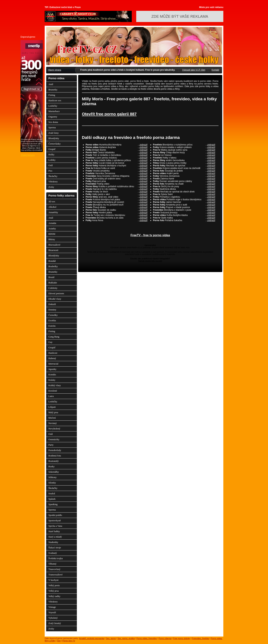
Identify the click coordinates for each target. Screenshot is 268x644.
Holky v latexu (184, 158)
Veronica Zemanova (184, 176)
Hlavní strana (55, 70)
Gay (50, 342)
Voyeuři (52, 612)
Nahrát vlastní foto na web (150, 261)
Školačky (53, 176)
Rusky (51, 466)
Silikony (52, 477)
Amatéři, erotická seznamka (92, 638)
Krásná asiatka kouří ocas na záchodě (184, 168)
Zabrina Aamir (184, 179)
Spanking (53, 504)
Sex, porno (111, 638)
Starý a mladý (55, 537)
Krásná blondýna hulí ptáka (117, 200)
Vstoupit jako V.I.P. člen (194, 70)
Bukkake (53, 283)
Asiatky (52, 228)
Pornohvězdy (55, 450)
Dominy (52, 310)
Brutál (51, 277)
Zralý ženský (55, 623)
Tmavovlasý (54, 569)
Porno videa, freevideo (147, 638)
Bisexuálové (54, 245)
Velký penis (54, 585)
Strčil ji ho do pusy (184, 186)
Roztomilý (54, 461)
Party (51, 445)
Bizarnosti (53, 250)
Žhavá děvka (117, 207)
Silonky (52, 483)
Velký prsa (54, 591)
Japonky (52, 369)
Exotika (52, 320)
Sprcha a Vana (55, 526)
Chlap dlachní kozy (184, 153)
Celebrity (53, 288)
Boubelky (53, 266)
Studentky (53, 542)
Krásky (52, 380)
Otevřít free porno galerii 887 (109, 114)
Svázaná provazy (184, 213)
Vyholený (53, 618)
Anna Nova (117, 220)
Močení (52, 418)
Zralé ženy (54, 133)
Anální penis (184, 173)
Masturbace (54, 111)
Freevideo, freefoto (200, 638)
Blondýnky (54, 138)
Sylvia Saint (184, 194)
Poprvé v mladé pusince (184, 207)
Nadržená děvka (184, 189)
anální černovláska (184, 160)
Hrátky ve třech (117, 192)
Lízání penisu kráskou (117, 158)
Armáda (52, 223)
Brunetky (53, 90)
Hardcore (53, 353)
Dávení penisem (56, 293)
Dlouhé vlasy (55, 299)
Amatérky (53, 212)
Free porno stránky (182, 638)
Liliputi (52, 407)
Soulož (52, 493)
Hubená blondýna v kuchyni (117, 166)
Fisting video (117, 184)
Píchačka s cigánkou (184, 197)
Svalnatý (53, 553)
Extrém (52, 326)
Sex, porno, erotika (126, 638)
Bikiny (52, 239)
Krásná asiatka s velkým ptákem (184, 147)
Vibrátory (53, 182)
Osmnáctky (54, 439)
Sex (59, 641)
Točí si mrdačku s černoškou (117, 155)
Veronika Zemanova (117, 173)
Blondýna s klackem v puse (184, 210)
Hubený (52, 358)
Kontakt (215, 70)
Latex (51, 396)
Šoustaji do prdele (184, 171)
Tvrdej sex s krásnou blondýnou (117, 215)
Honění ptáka (117, 213)
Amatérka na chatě (184, 184)
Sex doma (53, 122)
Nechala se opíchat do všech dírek (184, 192)
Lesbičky (53, 106)
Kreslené (53, 391)
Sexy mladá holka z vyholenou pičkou (117, 160)
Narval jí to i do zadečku (117, 189)
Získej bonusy (28, 155)
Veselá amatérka (117, 171)
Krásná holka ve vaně (117, 168)
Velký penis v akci (117, 194)
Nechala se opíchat (184, 166)
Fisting (52, 95)
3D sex (52, 201)
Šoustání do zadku (117, 210)
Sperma (52, 127)
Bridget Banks (117, 150)
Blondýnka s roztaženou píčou (184, 145)
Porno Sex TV (69, 641)
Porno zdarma (165, 638)
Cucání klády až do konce (117, 163)
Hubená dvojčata (117, 147)
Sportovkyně (55, 520)
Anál (51, 84)
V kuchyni (53, 580)
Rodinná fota (55, 456)
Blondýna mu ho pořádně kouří (117, 205)
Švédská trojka (56, 558)
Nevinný (53, 423)
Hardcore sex (55, 100)
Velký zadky (54, 596)
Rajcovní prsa (117, 181)
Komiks (52, 374)
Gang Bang (54, 337)
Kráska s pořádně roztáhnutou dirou (117, 186)
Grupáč (52, 149)
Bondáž (52, 261)
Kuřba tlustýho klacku (184, 215)
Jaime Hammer (184, 202)
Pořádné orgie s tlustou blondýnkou (184, 200)
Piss (50, 171)
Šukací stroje (55, 548)
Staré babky (54, 531)
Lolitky (52, 160)
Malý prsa (53, 412)
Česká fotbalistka (117, 153)
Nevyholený (54, 429)
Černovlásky (55, 144)
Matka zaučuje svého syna (184, 150)
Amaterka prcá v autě (184, 205)
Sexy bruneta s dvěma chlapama (117, 176)
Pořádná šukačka (184, 220)
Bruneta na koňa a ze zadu (117, 218)
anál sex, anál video (117, 197)
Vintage (52, 607)
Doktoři (52, 304)
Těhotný (52, 564)
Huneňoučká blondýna (117, 145)
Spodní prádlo (55, 515)
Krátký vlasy (55, 385)
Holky (51, 154)
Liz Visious (184, 155)
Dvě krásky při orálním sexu (117, 179)
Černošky (53, 315)
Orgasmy (53, 117)
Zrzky (51, 187)
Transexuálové (55, 575)
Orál (51, 165)
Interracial (53, 364)
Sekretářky (54, 472)
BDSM (52, 234)
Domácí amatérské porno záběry (184, 181)
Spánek (52, 499)
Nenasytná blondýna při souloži (117, 202)
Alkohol (52, 207)
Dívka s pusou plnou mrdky (184, 163)
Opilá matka (184, 218)
